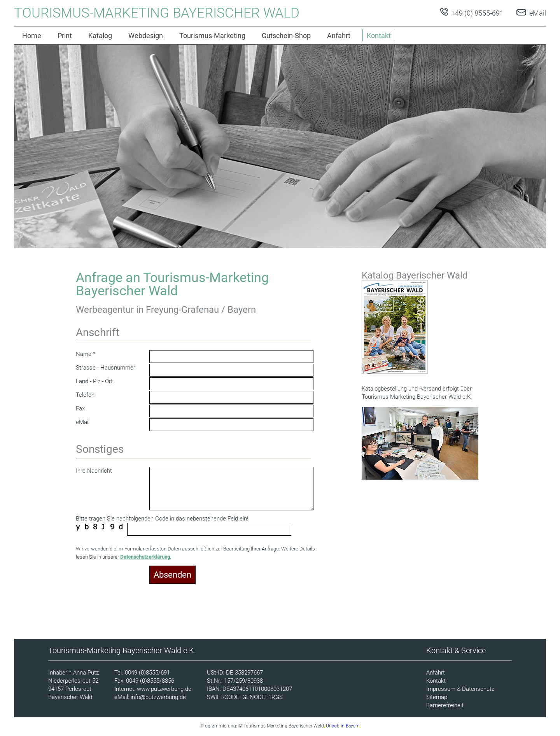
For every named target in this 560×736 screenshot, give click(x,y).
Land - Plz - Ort (94, 381)
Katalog (100, 36)
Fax (80, 408)
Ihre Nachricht (94, 471)
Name (84, 354)
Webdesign (146, 36)
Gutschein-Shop (286, 36)
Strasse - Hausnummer (106, 368)
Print (65, 36)
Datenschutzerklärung (145, 557)
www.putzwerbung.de (164, 689)
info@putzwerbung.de (158, 697)
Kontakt (436, 681)
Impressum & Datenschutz (460, 689)
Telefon (85, 395)
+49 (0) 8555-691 (477, 13)
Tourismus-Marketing (212, 36)
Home (32, 36)
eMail (538, 13)
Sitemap (437, 697)
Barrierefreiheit (445, 705)
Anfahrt (339, 36)
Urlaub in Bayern (343, 726)
